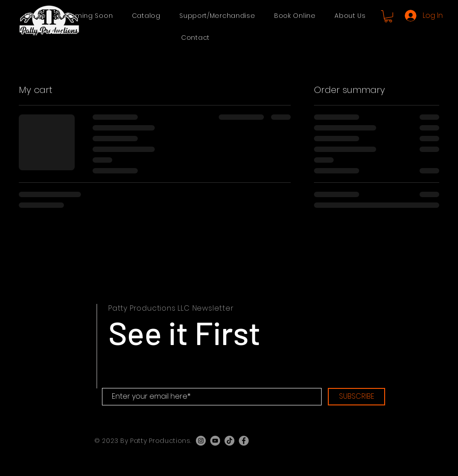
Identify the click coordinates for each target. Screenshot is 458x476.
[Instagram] (201, 441)
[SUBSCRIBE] (356, 397)
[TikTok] (229, 441)
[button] (146, 16)
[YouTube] (215, 441)
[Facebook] (244, 441)
